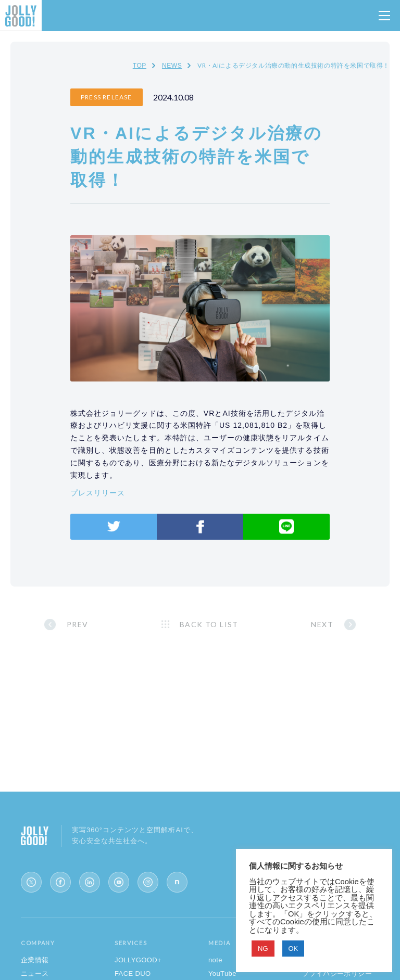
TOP (140, 66)
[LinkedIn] (90, 882)
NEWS (172, 66)
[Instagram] (148, 882)
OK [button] (293, 949)
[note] (177, 882)
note (215, 960)
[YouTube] (119, 882)
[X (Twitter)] (31, 882)
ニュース (35, 973)
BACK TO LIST (209, 624)
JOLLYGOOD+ (138, 960)
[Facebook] (60, 882)
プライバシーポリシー (337, 973)
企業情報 (35, 960)
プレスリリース (98, 493)
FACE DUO (133, 973)
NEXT (322, 624)
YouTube (222, 973)
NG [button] (263, 949)
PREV (78, 624)
